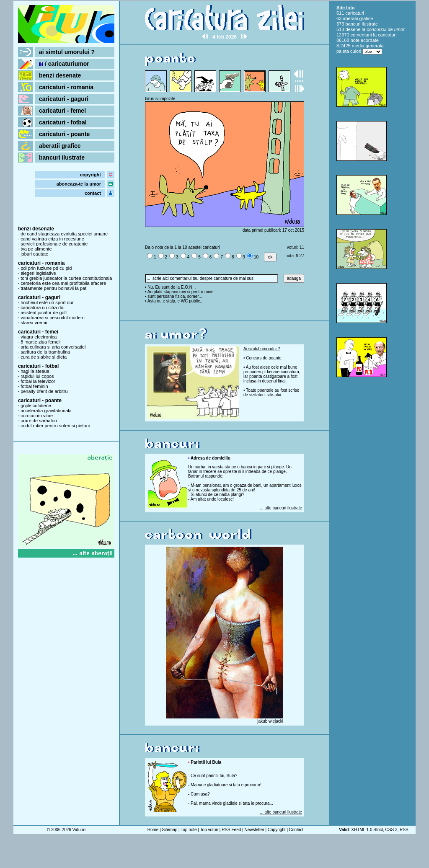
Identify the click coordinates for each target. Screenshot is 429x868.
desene (353, 29)
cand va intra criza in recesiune (52, 239)
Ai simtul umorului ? (262, 349)
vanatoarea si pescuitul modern (53, 318)
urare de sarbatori (39, 421)
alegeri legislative (38, 273)
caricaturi (355, 13)
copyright (90, 175)
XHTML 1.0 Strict (367, 830)
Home (153, 830)
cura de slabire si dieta (44, 357)
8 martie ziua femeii (40, 342)
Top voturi (209, 830)
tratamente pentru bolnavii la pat (53, 288)
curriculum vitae (37, 416)
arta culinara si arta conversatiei (53, 347)
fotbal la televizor (38, 381)
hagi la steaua (35, 371)
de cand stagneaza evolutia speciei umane (64, 234)
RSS (404, 830)
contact (93, 193)
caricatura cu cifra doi (43, 307)
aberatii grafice (60, 146)
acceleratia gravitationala (46, 411)
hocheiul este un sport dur (47, 302)
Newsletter (254, 830)
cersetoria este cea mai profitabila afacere (63, 283)
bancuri (353, 24)
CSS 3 (392, 830)
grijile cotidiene (36, 406)
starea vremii (34, 323)
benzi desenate (60, 75)
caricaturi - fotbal (63, 122)
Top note (189, 830)
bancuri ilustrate (62, 158)
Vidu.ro (79, 830)
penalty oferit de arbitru (44, 391)
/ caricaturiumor (64, 64)
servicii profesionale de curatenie (54, 244)
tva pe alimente (36, 249)
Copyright (277, 830)
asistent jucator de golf (44, 313)
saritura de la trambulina (45, 352)
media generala (368, 46)
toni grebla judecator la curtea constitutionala (66, 278)
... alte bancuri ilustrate (281, 508)
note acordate (365, 40)
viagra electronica (39, 337)
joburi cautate (34, 254)
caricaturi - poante (64, 134)
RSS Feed (231, 830)
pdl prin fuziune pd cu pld (46, 268)
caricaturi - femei (62, 111)
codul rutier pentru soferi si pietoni (55, 426)
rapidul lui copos (37, 376)
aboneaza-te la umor (79, 184)
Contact (296, 830)
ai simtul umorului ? (67, 52)
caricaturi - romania (66, 87)
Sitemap (170, 830)
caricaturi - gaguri (64, 99)
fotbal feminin (34, 386)
